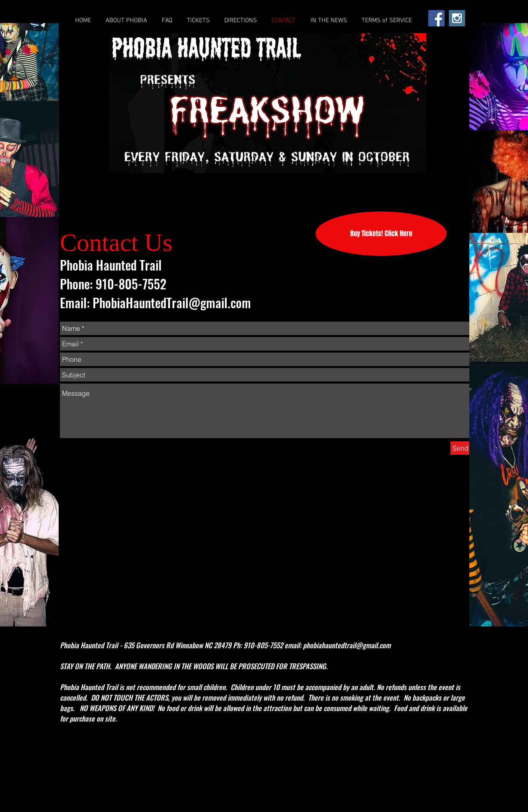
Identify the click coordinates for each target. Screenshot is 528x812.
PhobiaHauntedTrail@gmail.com (172, 303)
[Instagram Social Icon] (457, 18)
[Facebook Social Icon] (436, 18)
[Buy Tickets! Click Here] (381, 234)
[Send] (461, 448)
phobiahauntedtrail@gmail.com (347, 645)
